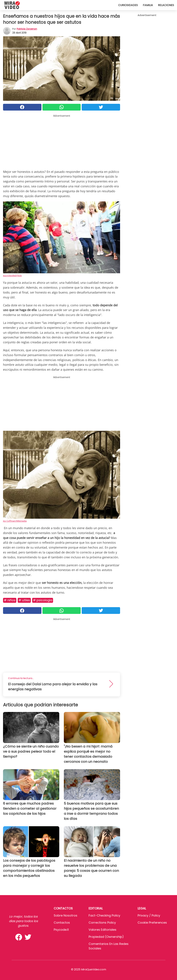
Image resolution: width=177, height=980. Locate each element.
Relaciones (166, 5)
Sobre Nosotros (66, 915)
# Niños (10, 600)
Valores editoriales (102, 930)
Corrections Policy (102, 923)
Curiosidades (128, 5)
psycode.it (61, 930)
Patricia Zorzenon (27, 29)
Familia (148, 5)
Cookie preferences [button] (152, 923)
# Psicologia (43, 600)
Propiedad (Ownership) (106, 937)
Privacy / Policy (149, 915)
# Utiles (24, 600)
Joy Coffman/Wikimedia (15, 521)
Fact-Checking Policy (104, 915)
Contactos (62, 923)
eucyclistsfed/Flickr (12, 275)
